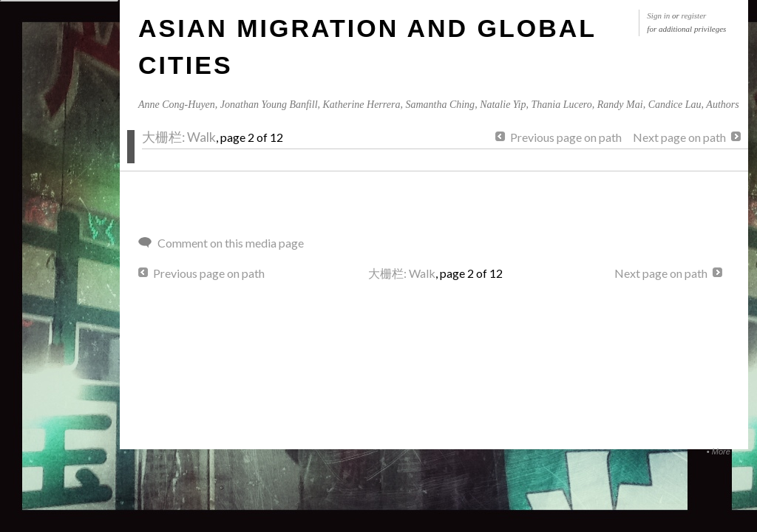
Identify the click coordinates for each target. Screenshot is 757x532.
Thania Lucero (561, 105)
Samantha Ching (440, 105)
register (694, 16)
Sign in (658, 16)
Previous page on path (566, 137)
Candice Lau (675, 105)
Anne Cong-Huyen (177, 105)
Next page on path (679, 137)
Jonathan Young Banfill (269, 105)
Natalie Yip (503, 105)
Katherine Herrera (362, 105)
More (721, 451)
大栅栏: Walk (179, 137)
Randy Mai (620, 105)
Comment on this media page (231, 243)
